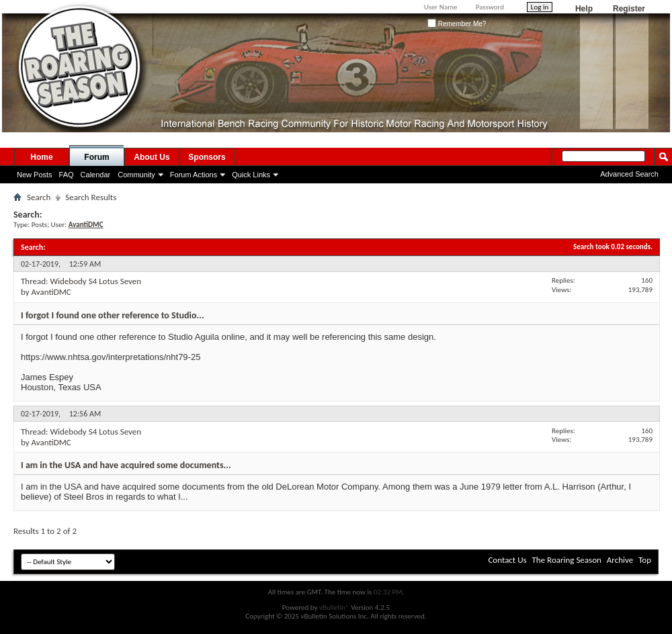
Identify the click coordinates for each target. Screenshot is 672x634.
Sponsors (207, 157)
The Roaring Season (567, 560)
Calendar (96, 175)
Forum (96, 157)
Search (39, 197)
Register (629, 9)
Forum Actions (194, 175)
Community (136, 175)
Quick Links (251, 175)
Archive (620, 560)
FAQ (67, 175)
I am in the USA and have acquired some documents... (126, 465)
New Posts (35, 175)
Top (645, 560)
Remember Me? (457, 24)
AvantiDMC (51, 292)
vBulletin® (334, 607)
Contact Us (507, 560)
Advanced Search (629, 174)
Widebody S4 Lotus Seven (95, 281)
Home (41, 157)
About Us (152, 157)
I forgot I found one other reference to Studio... (113, 315)
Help (584, 9)
